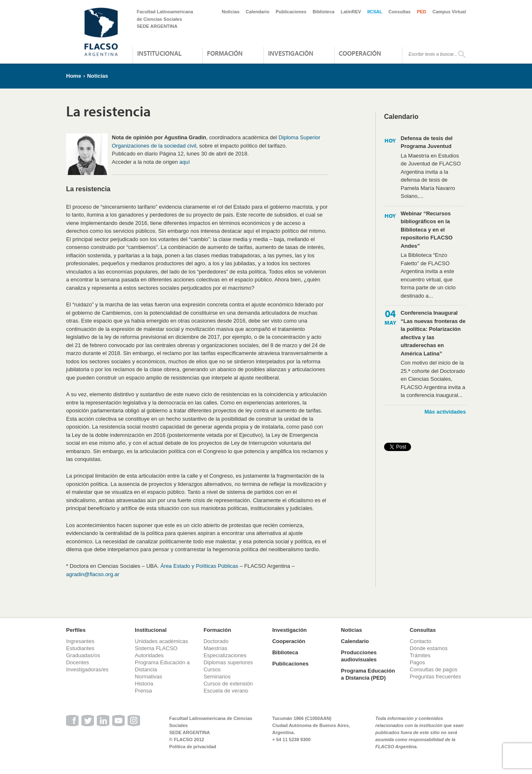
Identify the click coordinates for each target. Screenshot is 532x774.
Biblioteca (324, 12)
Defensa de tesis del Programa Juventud (427, 142)
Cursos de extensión (228, 684)
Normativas (148, 677)
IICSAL (375, 12)
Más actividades (445, 412)
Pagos (417, 662)
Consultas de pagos (434, 669)
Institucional (159, 53)
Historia (144, 684)
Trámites (420, 655)
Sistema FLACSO (156, 648)
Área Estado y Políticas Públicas (199, 566)
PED (422, 12)
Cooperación (360, 53)
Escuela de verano (226, 691)
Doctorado (216, 641)
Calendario (257, 12)
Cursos (212, 669)
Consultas (400, 12)
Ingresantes (80, 641)
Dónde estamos (429, 648)
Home (74, 76)
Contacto (421, 641)
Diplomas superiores (228, 662)
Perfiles (76, 630)
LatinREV (351, 12)
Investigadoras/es (87, 669)
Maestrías (216, 648)
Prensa (143, 691)
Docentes (78, 662)
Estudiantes (80, 648)
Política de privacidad (193, 747)
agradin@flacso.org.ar (93, 574)
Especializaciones (225, 655)
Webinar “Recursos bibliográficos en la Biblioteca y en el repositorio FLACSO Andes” (427, 230)
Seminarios (217, 677)
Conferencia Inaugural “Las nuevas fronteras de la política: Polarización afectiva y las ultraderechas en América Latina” (433, 333)
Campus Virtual (449, 12)
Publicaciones (291, 12)
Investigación (291, 53)
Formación (225, 53)
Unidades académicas (161, 641)
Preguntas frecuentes (436, 677)
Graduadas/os (83, 655)
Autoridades (149, 655)
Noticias (231, 12)
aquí (185, 162)
